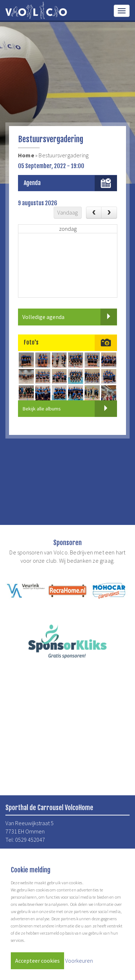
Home (26, 155)
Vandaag (67, 212)
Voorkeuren (79, 961)
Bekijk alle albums (70, 409)
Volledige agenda (70, 317)
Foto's (31, 342)
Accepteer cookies (37, 961)
